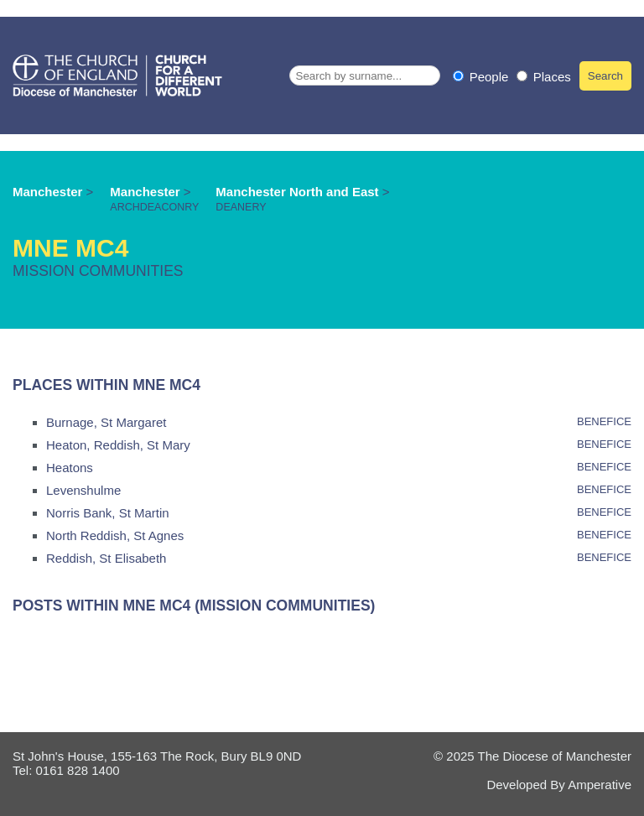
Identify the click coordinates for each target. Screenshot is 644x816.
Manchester (47, 192)
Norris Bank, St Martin (108, 513)
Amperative (600, 785)
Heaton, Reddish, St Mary (118, 445)
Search (605, 76)
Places (544, 77)
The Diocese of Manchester (555, 756)
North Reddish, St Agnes (115, 535)
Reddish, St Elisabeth (106, 558)
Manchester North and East (299, 192)
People (483, 77)
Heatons (70, 468)
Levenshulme (83, 490)
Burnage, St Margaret (106, 422)
